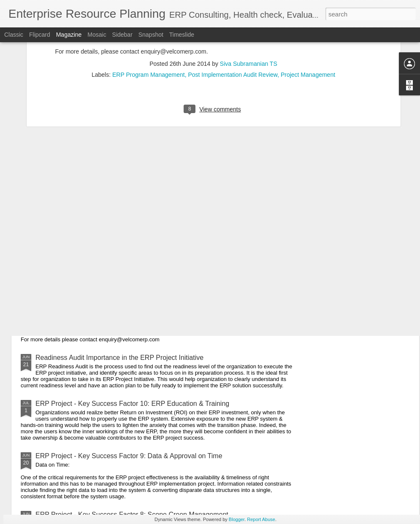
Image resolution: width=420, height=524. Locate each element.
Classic (14, 35)
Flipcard (40, 35)
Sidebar (122, 35)
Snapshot (151, 35)
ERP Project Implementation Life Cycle (93, 266)
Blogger (237, 519)
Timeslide (182, 35)
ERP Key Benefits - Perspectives (85, 305)
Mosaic (97, 35)
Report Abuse (261, 519)
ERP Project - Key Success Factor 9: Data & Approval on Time (129, 456)
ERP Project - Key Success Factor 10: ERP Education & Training (132, 404)
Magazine (69, 35)
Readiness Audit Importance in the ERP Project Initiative (119, 358)
